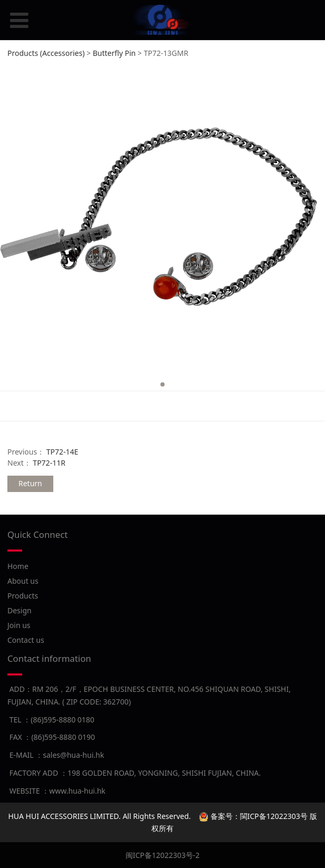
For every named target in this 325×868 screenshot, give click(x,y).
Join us (19, 625)
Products (23, 596)
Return (30, 483)
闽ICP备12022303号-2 (163, 855)
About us (23, 581)
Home (18, 566)
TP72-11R (49, 463)
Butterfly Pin (114, 53)
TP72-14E (63, 452)
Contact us (26, 640)
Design (20, 610)
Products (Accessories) (46, 53)
